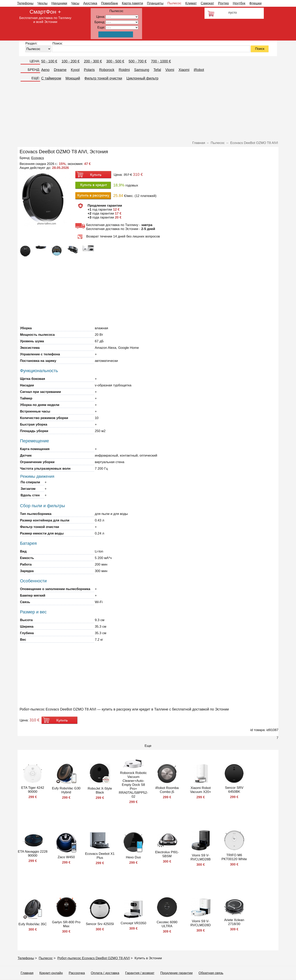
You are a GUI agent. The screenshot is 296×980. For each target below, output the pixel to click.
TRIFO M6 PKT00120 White (234, 857)
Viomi (170, 70)
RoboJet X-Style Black (100, 790)
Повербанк (110, 3)
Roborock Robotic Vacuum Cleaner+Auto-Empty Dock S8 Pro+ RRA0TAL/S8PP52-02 (133, 785)
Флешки (255, 3)
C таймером (51, 78)
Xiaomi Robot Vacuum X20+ (201, 790)
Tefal (157, 70)
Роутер (223, 3)
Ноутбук (239, 3)
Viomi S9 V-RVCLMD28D (201, 923)
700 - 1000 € (161, 61)
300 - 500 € (115, 61)
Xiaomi (184, 70)
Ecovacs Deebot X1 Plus (100, 856)
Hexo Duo (133, 857)
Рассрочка (77, 973)
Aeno (45, 70)
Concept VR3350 (133, 923)
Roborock (107, 70)
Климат (191, 3)
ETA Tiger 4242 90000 (33, 790)
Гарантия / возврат (140, 973)
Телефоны (25, 3)
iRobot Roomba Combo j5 (167, 790)
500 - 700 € (138, 61)
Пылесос (174, 3)
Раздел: (31, 43)
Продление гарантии (176, 973)
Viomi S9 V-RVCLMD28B (201, 857)
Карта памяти (132, 3)
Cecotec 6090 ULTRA (167, 924)
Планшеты (155, 3)
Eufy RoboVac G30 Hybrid (66, 790)
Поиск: (58, 43)
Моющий (73, 78)
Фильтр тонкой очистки (103, 78)
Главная (27, 973)
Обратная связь (211, 973)
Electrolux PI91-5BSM (167, 854)
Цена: (101, 17)
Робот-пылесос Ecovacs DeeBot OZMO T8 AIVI (94, 958)
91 (122, 28)
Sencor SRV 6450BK (234, 790)
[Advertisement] (148, 111)
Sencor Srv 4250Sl (100, 924)
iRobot (199, 70)
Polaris (89, 70)
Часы (75, 3)
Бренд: (100, 22)
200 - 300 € (93, 61)
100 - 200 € (71, 61)
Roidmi (124, 70)
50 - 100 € (49, 61)
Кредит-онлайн (51, 973)
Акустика (90, 3)
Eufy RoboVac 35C (33, 924)
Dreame (60, 70)
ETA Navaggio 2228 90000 (33, 854)
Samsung (142, 70)
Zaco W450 (66, 857)
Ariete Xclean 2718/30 (234, 922)
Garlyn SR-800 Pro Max (66, 924)
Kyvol (75, 70)
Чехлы (42, 3)
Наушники (59, 3)
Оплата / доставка (105, 973)
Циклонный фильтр (142, 78)
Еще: (101, 27)
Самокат (207, 3)
